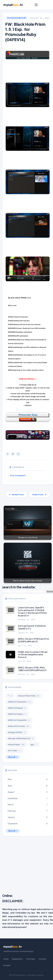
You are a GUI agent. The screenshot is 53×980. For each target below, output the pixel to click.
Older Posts (39, 495)
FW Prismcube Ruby (17, 18)
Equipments (17, 959)
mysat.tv (13, 5)
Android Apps (17, 745)
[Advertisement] (26, 866)
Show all (13, 757)
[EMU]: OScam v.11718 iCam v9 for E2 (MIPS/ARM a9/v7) (33, 640)
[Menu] (36, 5)
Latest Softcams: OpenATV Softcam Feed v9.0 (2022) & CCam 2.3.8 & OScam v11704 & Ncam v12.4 (32, 612)
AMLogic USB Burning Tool (21, 739)
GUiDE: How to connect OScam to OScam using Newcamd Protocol (33, 655)
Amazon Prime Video (29, 696)
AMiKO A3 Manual (17, 708)
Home (6, 959)
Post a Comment (18, 475)
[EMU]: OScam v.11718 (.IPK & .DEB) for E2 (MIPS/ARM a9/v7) (32, 669)
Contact (42, 959)
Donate (7, 965)
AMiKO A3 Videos (17, 714)
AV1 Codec (15, 751)
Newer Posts (16, 495)
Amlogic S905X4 (17, 732)
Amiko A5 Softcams (19, 726)
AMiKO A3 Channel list (20, 702)
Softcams (31, 959)
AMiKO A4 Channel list (19, 720)
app (34, 745)
